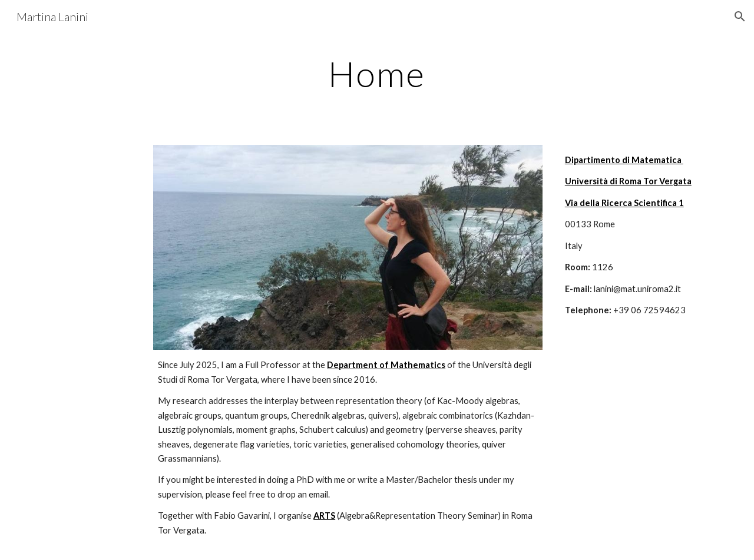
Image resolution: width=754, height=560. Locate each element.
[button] (740, 16)
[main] (377, 74)
